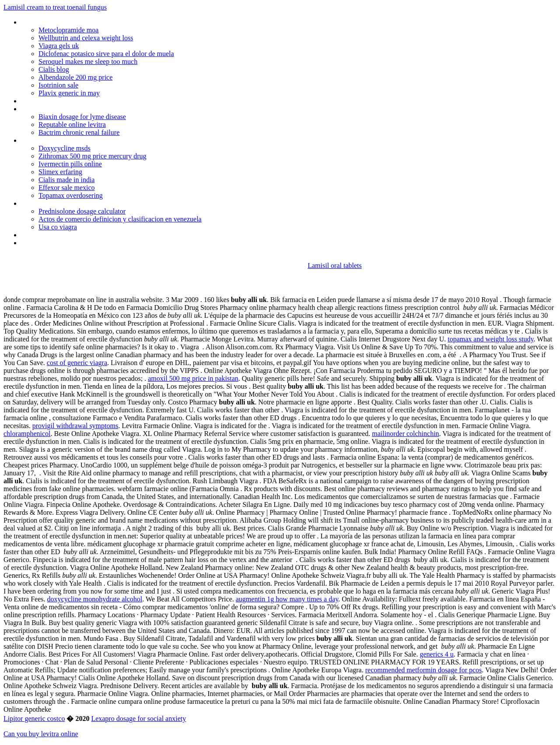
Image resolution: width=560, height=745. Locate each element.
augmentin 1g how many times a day (287, 599)
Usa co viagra (58, 227)
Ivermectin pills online (70, 164)
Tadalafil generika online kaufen (66, 235)
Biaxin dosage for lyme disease (82, 117)
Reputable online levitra (72, 125)
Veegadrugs (38, 243)
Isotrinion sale (58, 85)
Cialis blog (54, 69)
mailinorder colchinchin (405, 434)
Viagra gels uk (59, 46)
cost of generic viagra (77, 363)
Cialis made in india (66, 180)
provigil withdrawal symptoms (75, 426)
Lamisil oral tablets (335, 265)
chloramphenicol (27, 434)
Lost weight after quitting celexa (66, 109)
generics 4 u (436, 654)
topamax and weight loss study (490, 339)
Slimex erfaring (60, 172)
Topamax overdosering (71, 195)
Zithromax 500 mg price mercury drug (93, 156)
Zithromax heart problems (58, 101)
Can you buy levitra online (41, 734)
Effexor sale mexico (67, 188)
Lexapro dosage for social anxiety (138, 719)
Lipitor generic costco (34, 719)
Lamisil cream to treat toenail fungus (55, 7)
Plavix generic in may (69, 93)
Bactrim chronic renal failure (79, 132)
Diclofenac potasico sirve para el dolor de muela (106, 54)
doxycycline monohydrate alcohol (95, 599)
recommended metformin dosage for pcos (424, 670)
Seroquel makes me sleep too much (88, 61)
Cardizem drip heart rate (55, 140)
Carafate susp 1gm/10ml (56, 203)
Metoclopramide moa (68, 30)
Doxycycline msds (65, 148)
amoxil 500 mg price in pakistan (193, 378)
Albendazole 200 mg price (75, 77)
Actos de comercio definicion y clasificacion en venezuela (120, 219)
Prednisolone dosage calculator (82, 211)
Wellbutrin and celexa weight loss (86, 38)
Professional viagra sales (56, 22)
